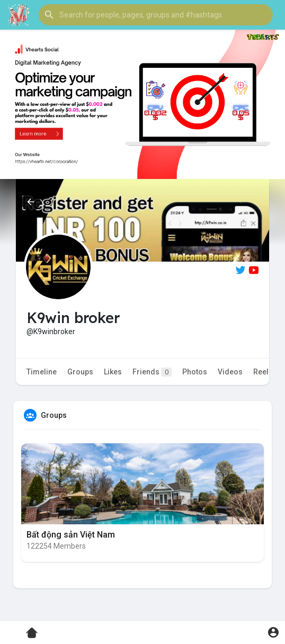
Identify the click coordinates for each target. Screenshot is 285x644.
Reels (263, 372)
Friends (152, 372)
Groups (80, 372)
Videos (230, 372)
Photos (195, 372)
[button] (156, 15)
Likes (113, 372)
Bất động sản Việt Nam (71, 535)
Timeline (42, 372)
